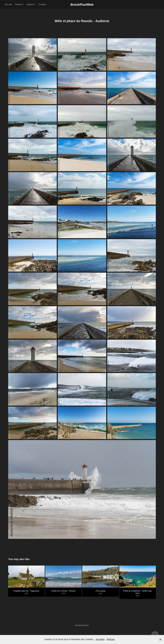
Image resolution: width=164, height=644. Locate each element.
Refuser (111, 639)
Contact (42, 4)
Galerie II (31, 4)
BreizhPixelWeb (82, 5)
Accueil (8, 4)
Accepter (100, 639)
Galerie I (19, 4)
